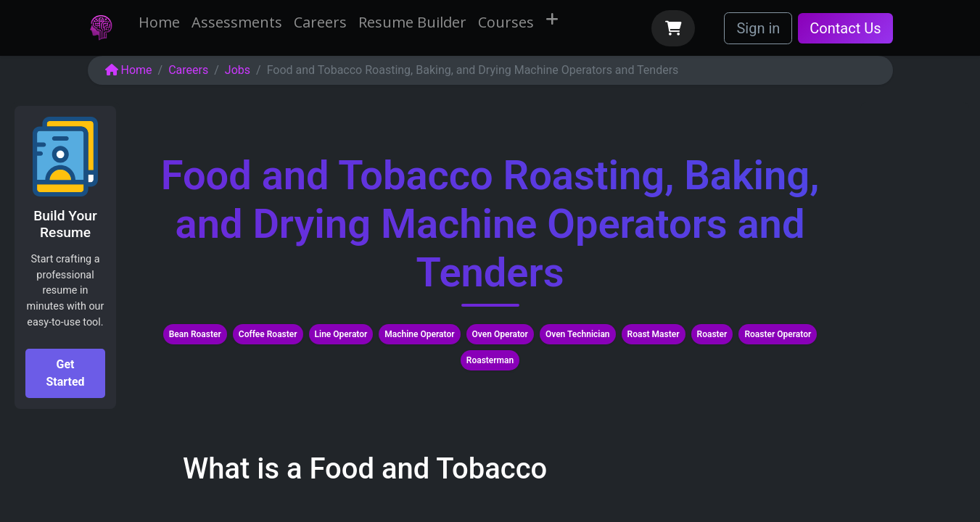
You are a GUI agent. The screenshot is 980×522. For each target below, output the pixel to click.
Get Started (65, 373)
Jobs (238, 70)
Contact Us (845, 28)
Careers (188, 70)
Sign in (758, 28)
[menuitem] (159, 22)
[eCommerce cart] (673, 28)
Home (129, 70)
